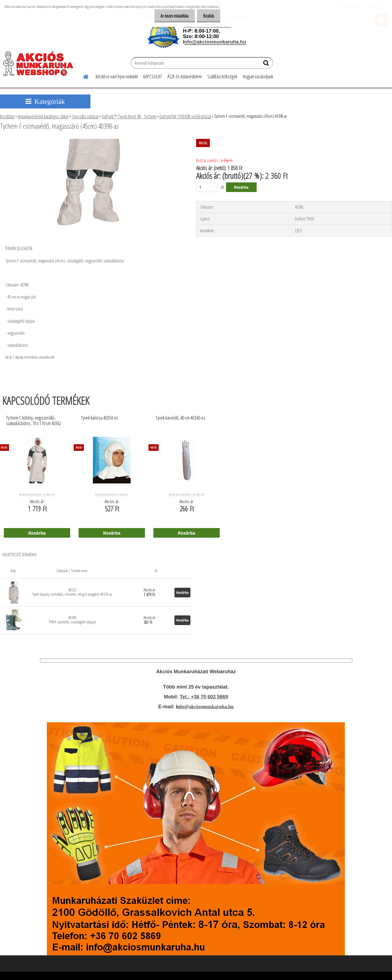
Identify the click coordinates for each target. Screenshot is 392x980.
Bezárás (208, 16)
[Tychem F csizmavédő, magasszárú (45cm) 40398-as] (91, 141)
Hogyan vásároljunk (258, 76)
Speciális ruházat (85, 116)
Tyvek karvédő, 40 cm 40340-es (181, 418)
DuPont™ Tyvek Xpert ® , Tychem (129, 116)
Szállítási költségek (222, 76)
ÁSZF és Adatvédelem (185, 76)
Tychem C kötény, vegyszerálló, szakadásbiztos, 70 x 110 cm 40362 (34, 421)
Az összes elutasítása (173, 16)
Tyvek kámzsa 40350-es (100, 418)
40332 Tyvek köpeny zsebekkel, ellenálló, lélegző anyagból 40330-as (72, 592)
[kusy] (207, 187)
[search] (267, 64)
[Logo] (40, 64)
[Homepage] (82, 76)
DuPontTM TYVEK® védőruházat (185, 116)
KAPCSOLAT (153, 76)
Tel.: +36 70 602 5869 (204, 697)
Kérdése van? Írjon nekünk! (117, 76)
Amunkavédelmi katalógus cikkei (43, 116)
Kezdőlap (7, 116)
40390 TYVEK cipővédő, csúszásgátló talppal (72, 620)
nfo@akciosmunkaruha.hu (206, 707)
